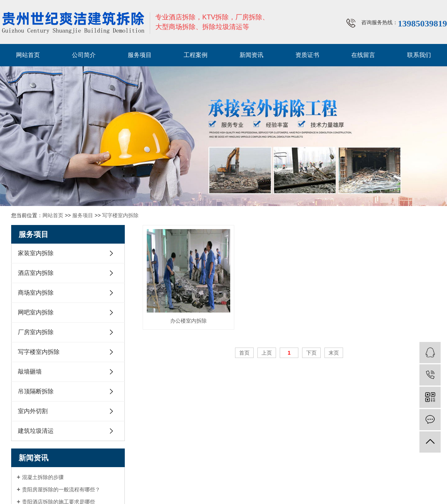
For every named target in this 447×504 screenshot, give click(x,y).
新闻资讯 (251, 55)
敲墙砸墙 (30, 372)
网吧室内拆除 (36, 312)
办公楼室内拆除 (188, 321)
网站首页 (28, 55)
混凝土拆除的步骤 (43, 477)
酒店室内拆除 (36, 273)
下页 (311, 353)
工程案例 (196, 55)
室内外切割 (33, 411)
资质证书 (307, 55)
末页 (334, 353)
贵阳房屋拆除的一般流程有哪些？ (61, 489)
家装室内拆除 (36, 253)
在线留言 (363, 55)
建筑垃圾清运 (36, 431)
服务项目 (140, 55)
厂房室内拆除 (36, 332)
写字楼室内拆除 (120, 215)
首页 (244, 353)
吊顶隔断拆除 (36, 391)
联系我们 (419, 55)
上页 (267, 353)
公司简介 (84, 55)
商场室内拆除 (36, 293)
